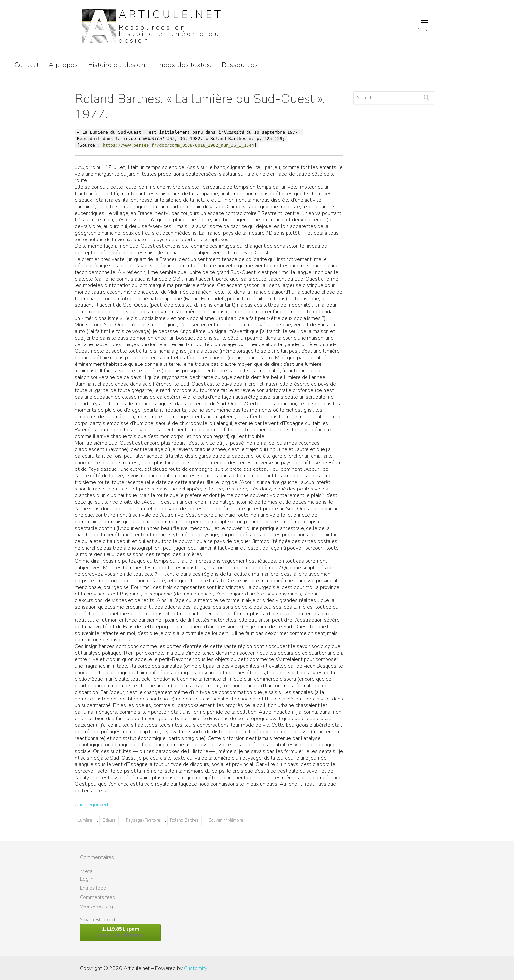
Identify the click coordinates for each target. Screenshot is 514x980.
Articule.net (171, 15)
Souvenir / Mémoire (226, 820)
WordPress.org (97, 907)
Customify (195, 968)
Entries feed (93, 888)
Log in (87, 879)
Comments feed (98, 897)
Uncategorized (91, 805)
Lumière (85, 820)
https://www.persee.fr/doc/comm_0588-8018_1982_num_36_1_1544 (178, 145)
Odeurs (109, 820)
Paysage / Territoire (143, 820)
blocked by (120, 932)
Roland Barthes (184, 820)
